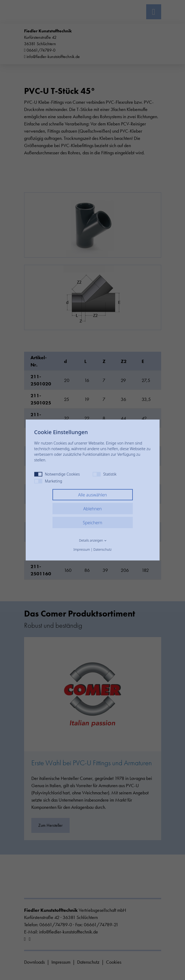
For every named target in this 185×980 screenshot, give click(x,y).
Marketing (48, 481)
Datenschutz (103, 550)
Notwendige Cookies (57, 474)
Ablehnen (92, 509)
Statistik (105, 474)
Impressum (82, 550)
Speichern (92, 523)
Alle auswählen (93, 495)
